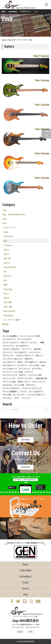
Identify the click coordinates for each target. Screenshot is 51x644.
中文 (47, 136)
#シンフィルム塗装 (9, 382)
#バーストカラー (35, 352)
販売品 (6, 324)
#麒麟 (42, 343)
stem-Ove (7, 276)
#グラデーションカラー (25, 378)
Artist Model (8, 316)
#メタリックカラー (9, 378)
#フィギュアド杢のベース (36, 395)
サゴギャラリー (26, 12)
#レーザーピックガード (11, 343)
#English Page (8, 385)
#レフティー (34, 343)
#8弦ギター (43, 362)
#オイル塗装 (7, 395)
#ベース (23, 336)
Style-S (6, 250)
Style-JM (7, 258)
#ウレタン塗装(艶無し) (11, 336)
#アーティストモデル (25, 339)
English (48, 131)
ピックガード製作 (12, 320)
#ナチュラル (29, 372)
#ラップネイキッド (9, 339)
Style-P (6, 298)
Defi (5, 280)
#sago (43, 365)
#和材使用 (37, 349)
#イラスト (24, 392)
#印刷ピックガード (24, 382)
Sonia (6, 232)
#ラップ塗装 (19, 372)
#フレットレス (8, 352)
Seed (4, 223)
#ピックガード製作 (34, 336)
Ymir (7, 19)
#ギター (17, 398)
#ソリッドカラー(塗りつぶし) (13, 359)
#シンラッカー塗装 (35, 375)
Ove (5, 272)
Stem (5, 219)
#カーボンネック (8, 346)
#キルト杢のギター (21, 352)
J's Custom (8, 245)
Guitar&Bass (13, 12)
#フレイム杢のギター (36, 392)
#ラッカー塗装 (19, 385)
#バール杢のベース (9, 362)
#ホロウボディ (31, 385)
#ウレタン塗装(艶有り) (11, 392)
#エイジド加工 (34, 365)
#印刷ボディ (29, 359)
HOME (3, 12)
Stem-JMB (8, 307)
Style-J (6, 294)
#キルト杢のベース (9, 365)
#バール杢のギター (22, 346)
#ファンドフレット (39, 382)
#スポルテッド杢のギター (11, 349)
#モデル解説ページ (31, 362)
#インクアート (27, 349)
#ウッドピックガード (10, 375)
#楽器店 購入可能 (41, 378)
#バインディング (24, 369)
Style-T (6, 254)
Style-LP (7, 263)
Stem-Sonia (8, 236)
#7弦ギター (23, 375)
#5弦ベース (24, 343)
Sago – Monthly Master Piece (14, 215)
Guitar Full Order (10, 267)
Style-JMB (8, 302)
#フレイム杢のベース (10, 369)
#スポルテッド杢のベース (25, 356)
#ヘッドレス (26, 398)
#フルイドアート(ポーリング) (32, 388)
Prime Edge (8, 289)
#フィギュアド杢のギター (11, 388)
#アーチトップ (8, 372)
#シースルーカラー (19, 395)
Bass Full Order (9, 311)
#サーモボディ (37, 369)
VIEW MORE (26, 440)
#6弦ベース (39, 356)
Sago (4, 210)
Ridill (5, 285)
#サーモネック (22, 365)
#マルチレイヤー (8, 356)
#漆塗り (20, 362)
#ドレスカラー (8, 398)
